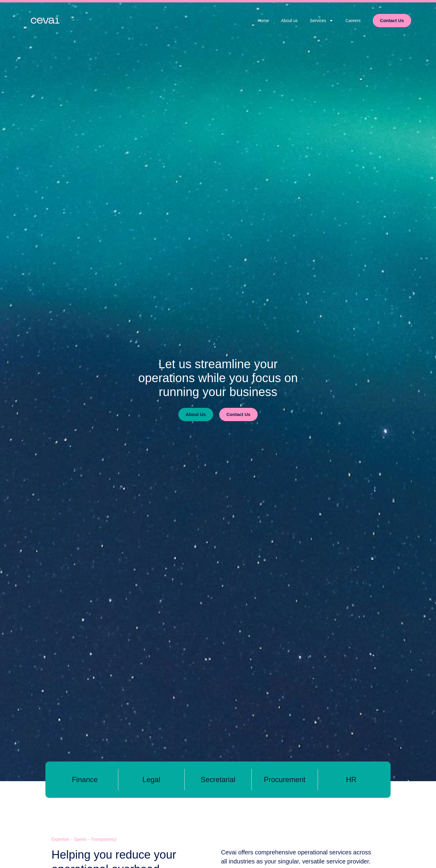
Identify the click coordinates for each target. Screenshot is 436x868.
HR (351, 780)
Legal (152, 780)
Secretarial (218, 780)
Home (263, 21)
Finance (85, 780)
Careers (353, 21)
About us (289, 21)
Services (322, 21)
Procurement (284, 780)
